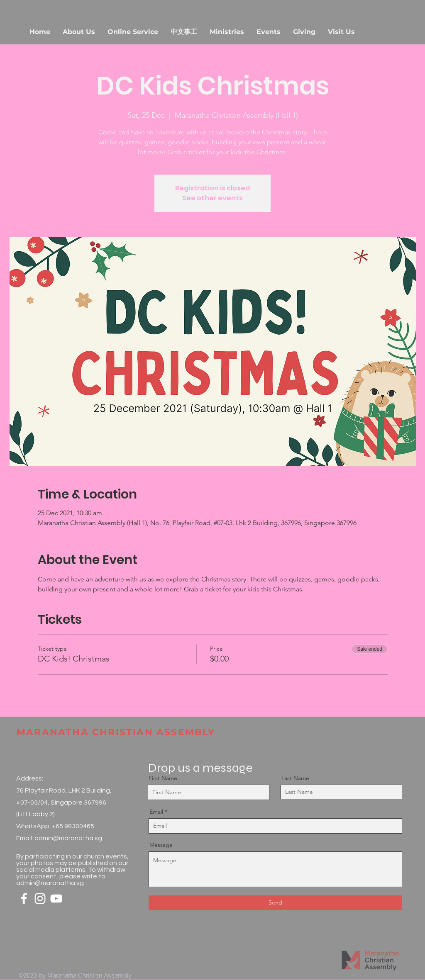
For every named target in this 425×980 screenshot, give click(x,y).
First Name (163, 778)
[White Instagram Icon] (40, 899)
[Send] (275, 903)
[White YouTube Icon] (56, 899)
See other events (212, 198)
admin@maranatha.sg (68, 838)
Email (156, 812)
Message (161, 845)
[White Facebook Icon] (24, 899)
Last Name (295, 778)
